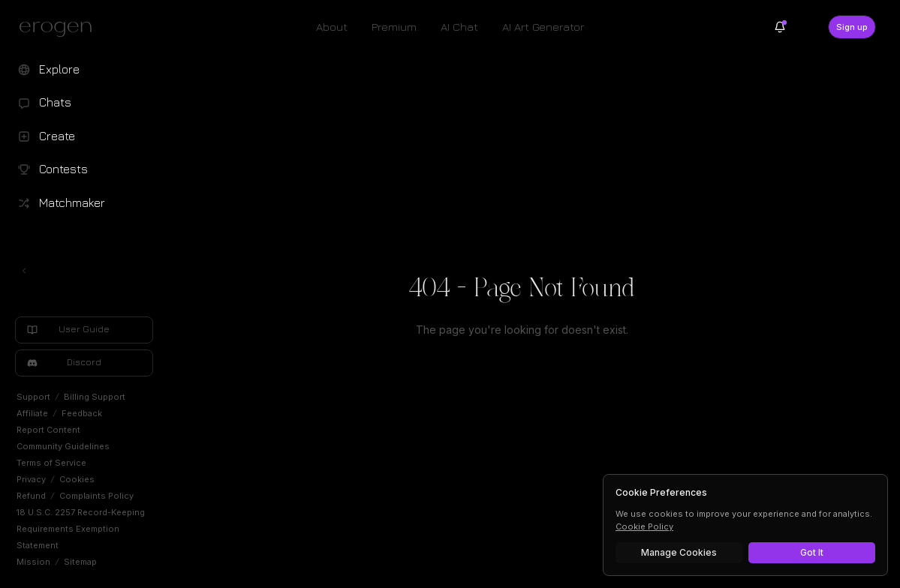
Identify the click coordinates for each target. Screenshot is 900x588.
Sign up (852, 27)
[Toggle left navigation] (24, 271)
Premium (394, 27)
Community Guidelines (63, 446)
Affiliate (32, 413)
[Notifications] (780, 27)
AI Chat (459, 27)
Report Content (48, 430)
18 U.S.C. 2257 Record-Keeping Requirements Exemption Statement (81, 529)
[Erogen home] (60, 28)
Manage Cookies (679, 552)
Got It (812, 552)
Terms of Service (51, 463)
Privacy (31, 479)
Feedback (82, 413)
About (332, 27)
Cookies (77, 479)
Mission (33, 562)
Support (33, 397)
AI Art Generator (543, 27)
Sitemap (80, 562)
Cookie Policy (644, 526)
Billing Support (95, 397)
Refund (31, 496)
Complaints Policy (96, 496)
